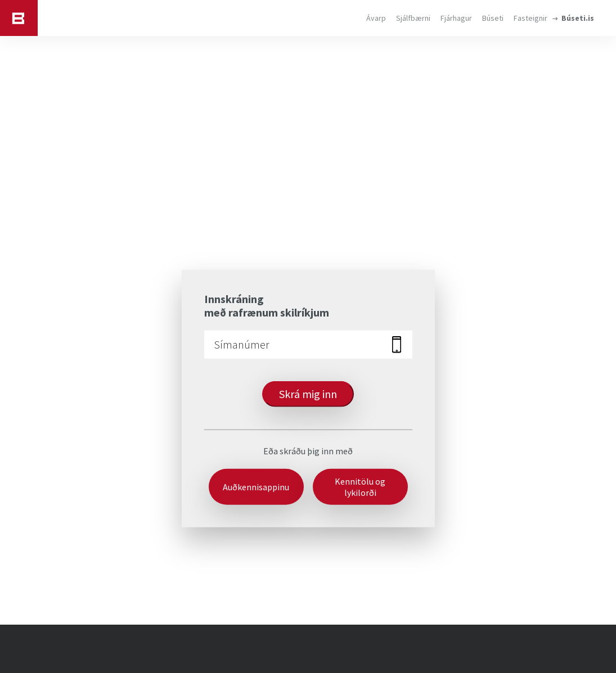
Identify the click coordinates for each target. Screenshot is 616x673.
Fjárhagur (456, 18)
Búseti (493, 18)
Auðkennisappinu (256, 486)
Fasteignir (530, 18)
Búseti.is (578, 18)
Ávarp (376, 18)
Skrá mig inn (308, 393)
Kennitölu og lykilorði (360, 486)
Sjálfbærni (413, 18)
